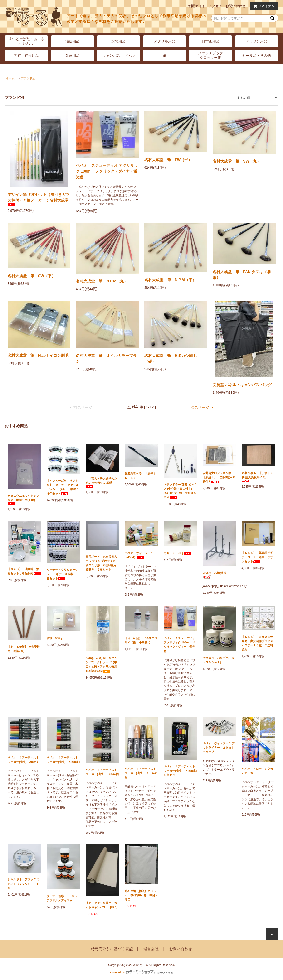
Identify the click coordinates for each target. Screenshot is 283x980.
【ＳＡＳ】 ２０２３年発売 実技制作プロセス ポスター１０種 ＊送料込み (258, 643)
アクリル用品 (165, 41)
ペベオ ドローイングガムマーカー (257, 771)
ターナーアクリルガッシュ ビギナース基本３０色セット (63, 574)
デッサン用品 (257, 41)
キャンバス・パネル (119, 55)
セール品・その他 (257, 55)
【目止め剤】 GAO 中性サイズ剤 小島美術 (141, 640)
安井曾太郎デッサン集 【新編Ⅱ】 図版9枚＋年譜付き (219, 477)
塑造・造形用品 (27, 55)
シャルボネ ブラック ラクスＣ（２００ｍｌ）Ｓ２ (24, 884)
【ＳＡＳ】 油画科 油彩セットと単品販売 (24, 571)
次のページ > (202, 407)
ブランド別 (28, 78)
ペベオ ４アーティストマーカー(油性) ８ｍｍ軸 (102, 772)
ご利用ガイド (195, 6)
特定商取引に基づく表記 (112, 949)
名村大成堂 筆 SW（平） (32, 276)
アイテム (263, 6)
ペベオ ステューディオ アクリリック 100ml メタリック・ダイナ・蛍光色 (107, 171)
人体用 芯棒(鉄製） (216, 575)
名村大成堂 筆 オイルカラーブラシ (106, 359)
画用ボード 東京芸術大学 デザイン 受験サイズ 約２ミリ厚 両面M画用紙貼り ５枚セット (102, 563)
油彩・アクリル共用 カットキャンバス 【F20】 (102, 905)
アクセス (215, 6)
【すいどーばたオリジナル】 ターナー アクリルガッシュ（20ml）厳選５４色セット (63, 487)
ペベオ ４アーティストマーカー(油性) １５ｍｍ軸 (141, 773)
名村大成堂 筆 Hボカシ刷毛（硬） (171, 359)
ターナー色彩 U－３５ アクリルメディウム (63, 898)
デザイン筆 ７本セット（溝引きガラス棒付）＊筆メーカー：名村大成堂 (39, 199)
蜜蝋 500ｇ (55, 638)
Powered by (141, 972)
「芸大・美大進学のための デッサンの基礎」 (101, 482)
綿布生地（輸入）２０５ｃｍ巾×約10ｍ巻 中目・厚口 (141, 895)
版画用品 (73, 55)
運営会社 (151, 949)
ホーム (10, 78)
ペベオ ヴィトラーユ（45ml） (139, 555)
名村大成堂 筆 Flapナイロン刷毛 (38, 355)
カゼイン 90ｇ (178, 553)
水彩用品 (118, 41)
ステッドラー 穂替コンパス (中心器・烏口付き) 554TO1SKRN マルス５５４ (180, 491)
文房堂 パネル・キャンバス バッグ (242, 385)
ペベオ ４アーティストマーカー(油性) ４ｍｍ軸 (63, 760)
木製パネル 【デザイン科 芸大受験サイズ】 (257, 477)
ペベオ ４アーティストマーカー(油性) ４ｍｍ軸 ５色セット (180, 771)
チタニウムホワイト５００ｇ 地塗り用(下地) (23, 499)
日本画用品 (211, 41)
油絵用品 (73, 41)
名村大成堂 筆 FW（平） (168, 160)
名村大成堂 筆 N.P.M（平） (170, 280)
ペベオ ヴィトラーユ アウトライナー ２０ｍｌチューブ (219, 748)
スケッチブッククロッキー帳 (211, 55)
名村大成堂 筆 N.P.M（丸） (102, 281)
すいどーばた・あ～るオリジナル (26, 41)
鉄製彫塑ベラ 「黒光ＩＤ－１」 (140, 476)
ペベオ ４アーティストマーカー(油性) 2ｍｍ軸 (24, 760)
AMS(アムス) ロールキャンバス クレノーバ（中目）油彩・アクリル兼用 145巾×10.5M (102, 664)
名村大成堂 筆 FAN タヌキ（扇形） (242, 275)
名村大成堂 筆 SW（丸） (237, 161)
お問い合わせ (235, 6)
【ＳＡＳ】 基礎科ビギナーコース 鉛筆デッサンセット (257, 557)
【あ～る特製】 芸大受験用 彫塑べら (24, 649)
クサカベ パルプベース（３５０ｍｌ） (218, 660)
